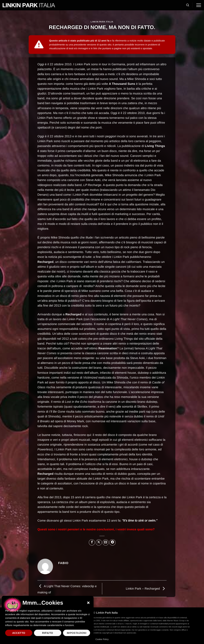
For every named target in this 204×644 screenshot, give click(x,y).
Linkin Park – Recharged (146, 588)
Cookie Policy (102, 639)
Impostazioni (77, 633)
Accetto (19, 633)
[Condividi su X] (99, 542)
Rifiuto (48, 633)
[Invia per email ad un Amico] (106, 542)
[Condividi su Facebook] (92, 542)
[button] (88, 603)
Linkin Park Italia (102, 22)
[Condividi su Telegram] (112, 542)
